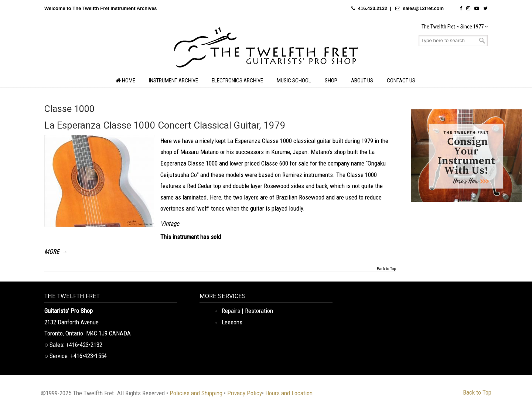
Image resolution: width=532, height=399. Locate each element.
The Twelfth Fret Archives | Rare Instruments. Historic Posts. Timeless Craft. (266, 50)
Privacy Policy (245, 393)
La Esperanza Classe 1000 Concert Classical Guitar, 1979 (165, 125)
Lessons (232, 322)
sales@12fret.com (423, 8)
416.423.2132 (373, 8)
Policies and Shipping (196, 393)
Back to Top (386, 269)
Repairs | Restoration (247, 311)
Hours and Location (289, 393)
